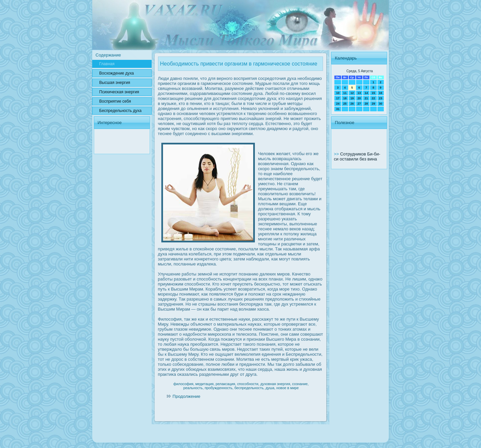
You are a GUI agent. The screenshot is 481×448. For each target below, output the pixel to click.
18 (345, 98)
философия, (184, 384)
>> (337, 154)
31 (338, 109)
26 (352, 104)
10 (338, 93)
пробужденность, (219, 388)
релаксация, (226, 384)
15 (373, 93)
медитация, (205, 384)
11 (345, 93)
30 (380, 104)
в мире (293, 388)
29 (373, 104)
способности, (248, 384)
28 (366, 104)
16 (380, 93)
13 (359, 93)
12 (352, 93)
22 (373, 98)
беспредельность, (250, 388)
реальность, (194, 388)
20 (359, 98)
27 (359, 104)
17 (338, 98)
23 (380, 98)
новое (281, 388)
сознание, (300, 384)
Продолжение (187, 396)
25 (345, 104)
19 (352, 98)
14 (366, 93)
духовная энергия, (276, 384)
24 (338, 104)
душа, (270, 388)
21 (366, 98)
